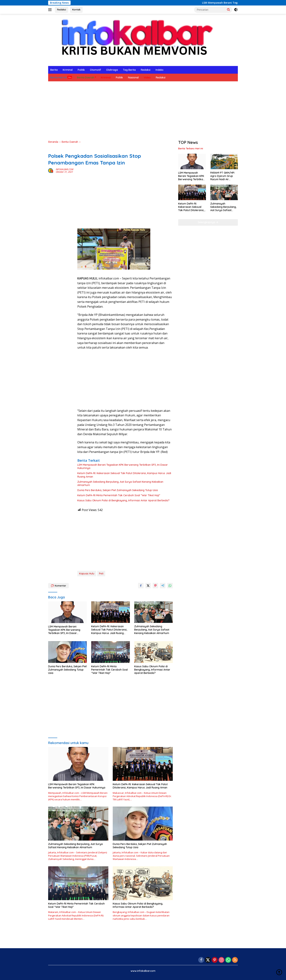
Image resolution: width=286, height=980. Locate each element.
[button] (229, 10)
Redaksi (62, 10)
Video (147, 77)
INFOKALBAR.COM (65, 169)
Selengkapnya (208, 222)
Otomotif (95, 70)
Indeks (160, 70)
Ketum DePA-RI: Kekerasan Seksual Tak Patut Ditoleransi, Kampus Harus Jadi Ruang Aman (124, 475)
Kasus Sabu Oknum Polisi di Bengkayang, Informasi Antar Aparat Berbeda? (123, 500)
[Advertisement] (143, 111)
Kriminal (68, 70)
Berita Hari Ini (58, 77)
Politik (81, 70)
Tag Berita (129, 70)
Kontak (76, 10)
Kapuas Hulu (87, 574)
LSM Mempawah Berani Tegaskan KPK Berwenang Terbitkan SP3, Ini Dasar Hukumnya (123, 466)
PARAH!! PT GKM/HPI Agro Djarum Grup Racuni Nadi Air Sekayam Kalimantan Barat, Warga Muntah (223, 176)
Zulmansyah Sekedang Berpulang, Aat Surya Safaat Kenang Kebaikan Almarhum (120, 483)
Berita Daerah (86, 77)
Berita (54, 70)
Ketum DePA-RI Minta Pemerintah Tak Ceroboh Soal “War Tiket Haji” (119, 495)
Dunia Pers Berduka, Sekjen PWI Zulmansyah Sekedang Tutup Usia (118, 490)
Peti (101, 574)
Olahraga (112, 70)
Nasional (133, 77)
